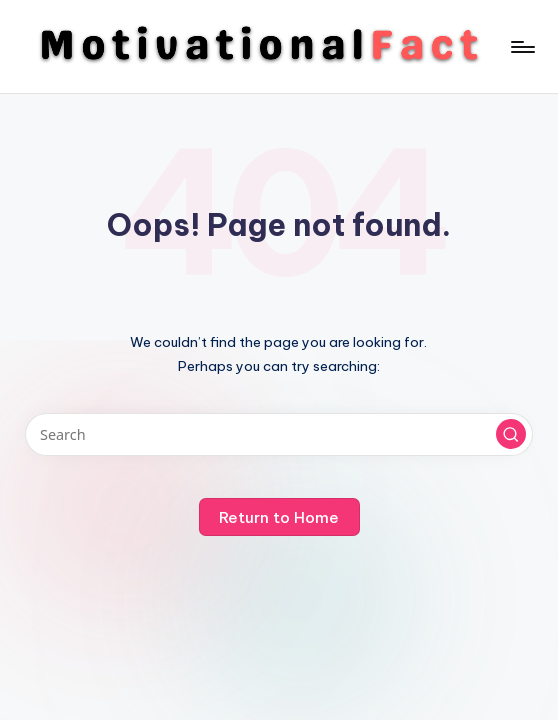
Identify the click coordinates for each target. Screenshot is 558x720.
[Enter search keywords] (278, 434)
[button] (511, 434)
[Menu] (521, 47)
